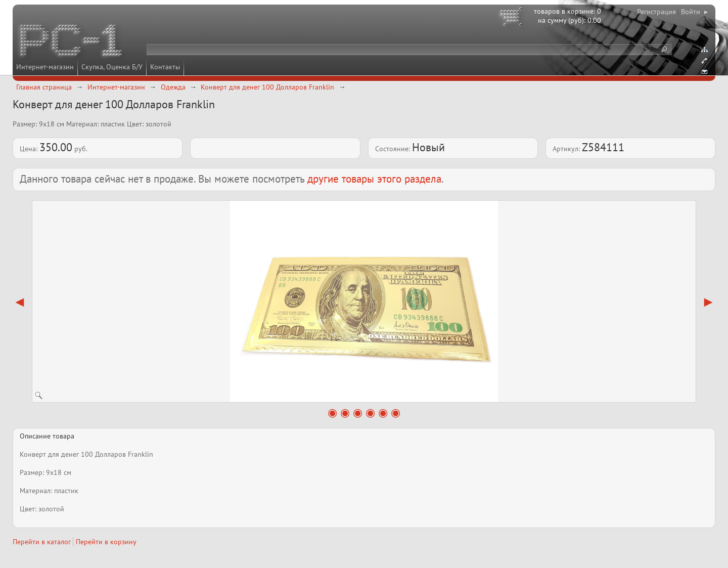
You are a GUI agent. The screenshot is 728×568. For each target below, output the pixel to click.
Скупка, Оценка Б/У (112, 67)
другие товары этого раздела (374, 179)
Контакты (165, 67)
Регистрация (656, 12)
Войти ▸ (694, 12)
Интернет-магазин (45, 67)
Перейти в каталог (42, 542)
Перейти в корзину (106, 542)
